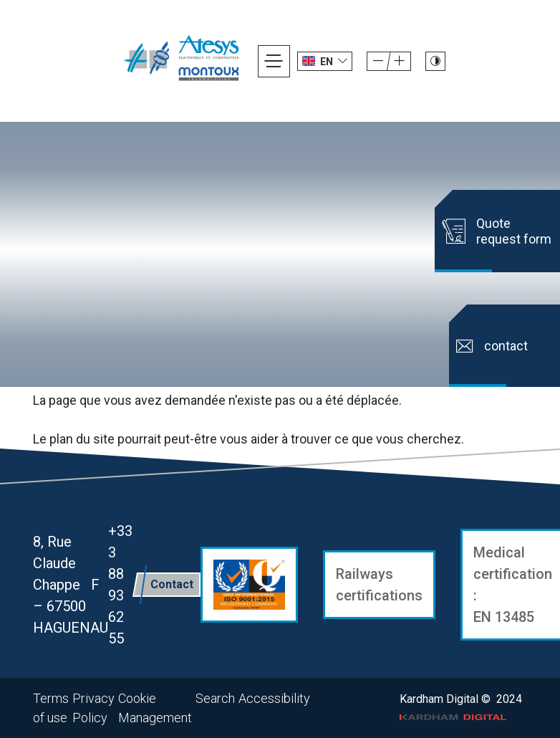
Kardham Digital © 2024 (461, 706)
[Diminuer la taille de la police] (400, 61)
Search (215, 698)
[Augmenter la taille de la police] (378, 61)
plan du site (82, 439)
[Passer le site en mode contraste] (435, 61)
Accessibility (274, 698)
